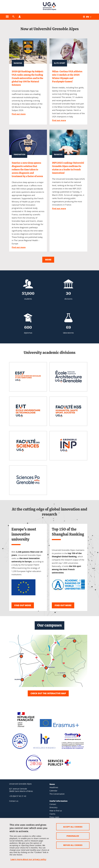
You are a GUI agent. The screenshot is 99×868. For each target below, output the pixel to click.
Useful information (58, 801)
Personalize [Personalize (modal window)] (73, 836)
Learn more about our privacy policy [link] (28, 859)
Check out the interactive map (48, 693)
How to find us (56, 811)
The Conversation (57, 794)
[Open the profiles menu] (20, 17)
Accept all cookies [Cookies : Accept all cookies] (73, 827)
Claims (52, 814)
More (48, 260)
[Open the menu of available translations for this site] (88, 17)
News (52, 784)
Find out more (19, 114)
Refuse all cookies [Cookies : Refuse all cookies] (73, 845)
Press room (54, 817)
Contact (53, 804)
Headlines (54, 787)
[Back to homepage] (49, 7)
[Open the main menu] (7, 17)
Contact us (14, 801)
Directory (53, 807)
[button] (13, 17)
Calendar (53, 791)
